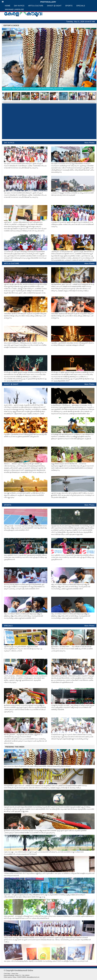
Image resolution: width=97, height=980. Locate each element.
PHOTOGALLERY (29, 2)
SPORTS (69, 6)
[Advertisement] (49, 121)
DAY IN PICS (19, 6)
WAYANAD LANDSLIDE (14, 9)
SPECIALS (81, 6)
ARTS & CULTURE (36, 6)
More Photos (89, 143)
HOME (8, 6)
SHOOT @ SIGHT (54, 6)
